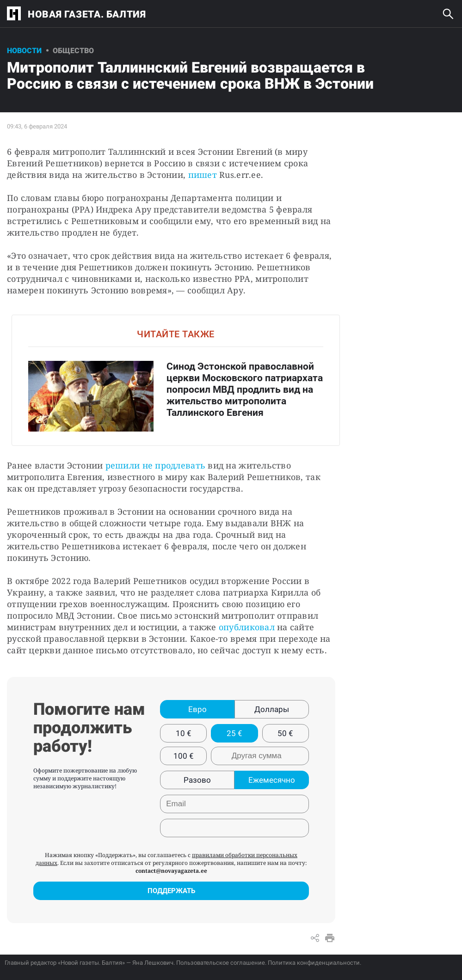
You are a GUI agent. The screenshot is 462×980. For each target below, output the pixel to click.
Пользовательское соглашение (221, 963)
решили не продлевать (155, 465)
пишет (203, 175)
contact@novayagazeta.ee (171, 871)
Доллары (272, 709)
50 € (285, 733)
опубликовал (247, 627)
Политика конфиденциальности (314, 963)
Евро (197, 709)
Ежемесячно (272, 780)
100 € (184, 756)
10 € (184, 733)
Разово (197, 780)
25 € (234, 733)
